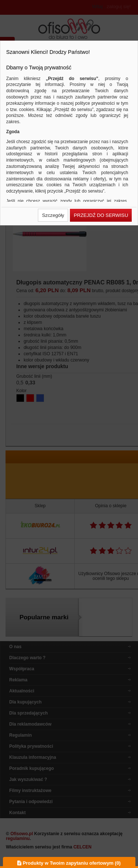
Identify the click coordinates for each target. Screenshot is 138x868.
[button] (53, 215)
